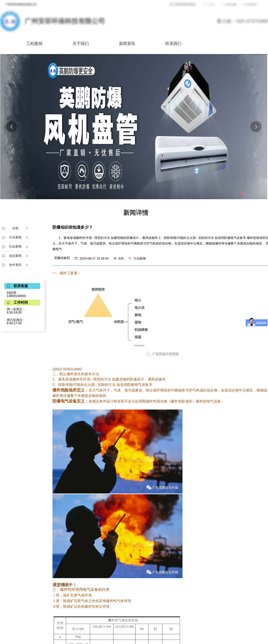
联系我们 (189, 43)
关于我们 (84, 43)
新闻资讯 (136, 43)
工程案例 (31, 43)
